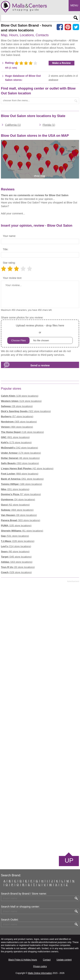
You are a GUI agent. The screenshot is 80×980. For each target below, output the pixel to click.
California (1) (13, 125)
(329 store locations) (16, 572)
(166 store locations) (21, 484)
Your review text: (12, 278)
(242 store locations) (19, 448)
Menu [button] (74, 5)
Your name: (9, 236)
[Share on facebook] (60, 27)
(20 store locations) (18, 567)
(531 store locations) (15, 536)
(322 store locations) (26, 411)
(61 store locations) (22, 531)
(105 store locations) (16, 525)
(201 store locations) (15, 489)
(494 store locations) (17, 427)
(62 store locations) (15, 505)
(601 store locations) (15, 437)
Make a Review (62, 63)
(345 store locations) (16, 557)
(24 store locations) (18, 499)
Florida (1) (49, 125)
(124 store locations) (21, 401)
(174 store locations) (21, 453)
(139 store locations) (20, 396)
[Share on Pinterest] (68, 27)
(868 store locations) (20, 474)
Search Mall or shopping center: (20, 907)
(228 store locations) (18, 541)
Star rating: (9, 263)
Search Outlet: (10, 920)
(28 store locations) (17, 406)
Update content (64, 960)
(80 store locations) (15, 551)
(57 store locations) (17, 416)
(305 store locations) (19, 422)
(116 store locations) (22, 432)
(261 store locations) (22, 479)
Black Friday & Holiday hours (23, 960)
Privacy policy (40, 966)
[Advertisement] (40, 717)
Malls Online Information (40, 973)
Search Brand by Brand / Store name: (24, 894)
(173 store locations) (16, 442)
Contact (47, 960)
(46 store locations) (20, 458)
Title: (6, 249)
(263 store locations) (20, 463)
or (40, 333)
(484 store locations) (17, 510)
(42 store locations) (27, 468)
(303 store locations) (21, 520)
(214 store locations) (16, 546)
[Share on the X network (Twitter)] (76, 27)
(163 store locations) (17, 562)
